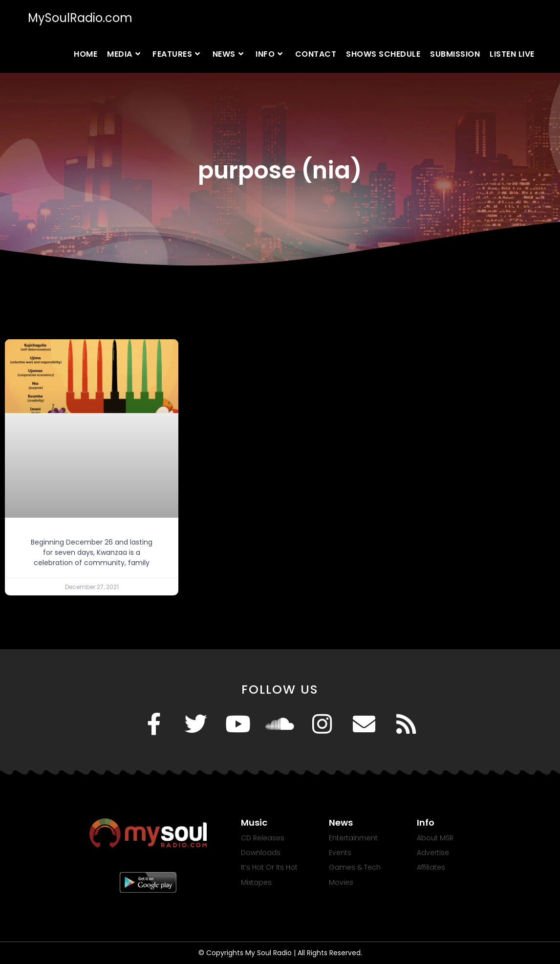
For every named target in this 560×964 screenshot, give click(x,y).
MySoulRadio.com (80, 18)
